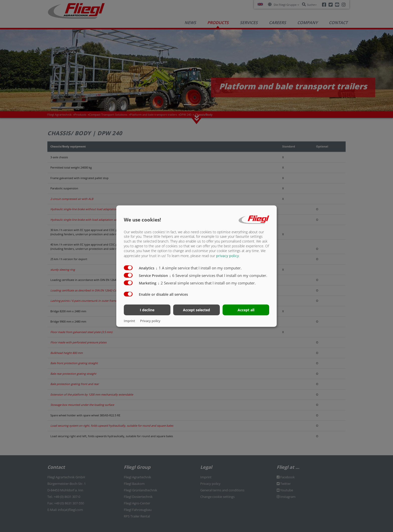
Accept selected (197, 310)
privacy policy (227, 256)
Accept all (246, 310)
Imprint (129, 321)
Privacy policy (150, 321)
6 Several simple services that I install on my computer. (218, 275)
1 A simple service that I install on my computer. (199, 268)
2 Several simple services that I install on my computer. (207, 283)
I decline (147, 310)
